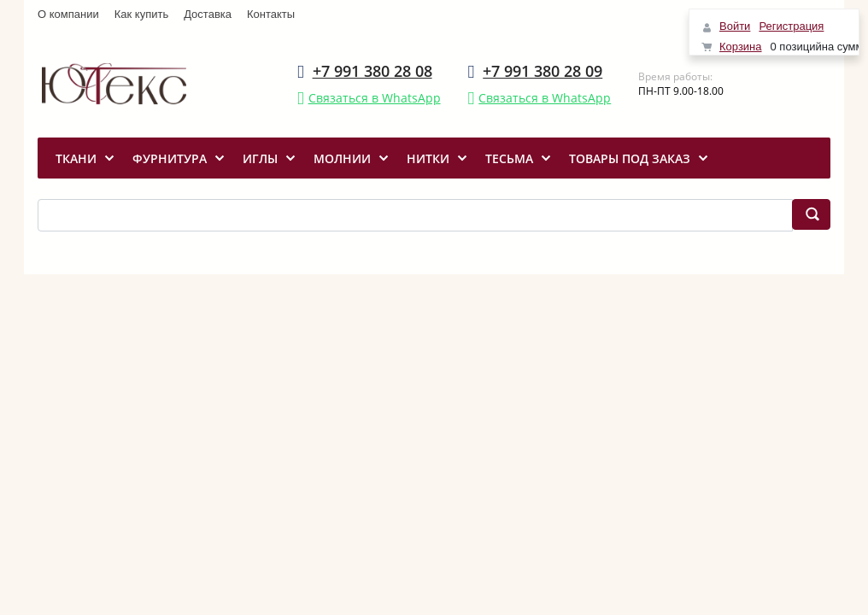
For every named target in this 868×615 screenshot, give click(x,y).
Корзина (741, 47)
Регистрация (791, 26)
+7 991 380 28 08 (372, 71)
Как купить (141, 14)
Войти (735, 26)
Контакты (271, 14)
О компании (68, 14)
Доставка (208, 14)
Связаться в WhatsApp (375, 98)
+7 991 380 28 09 (542, 71)
